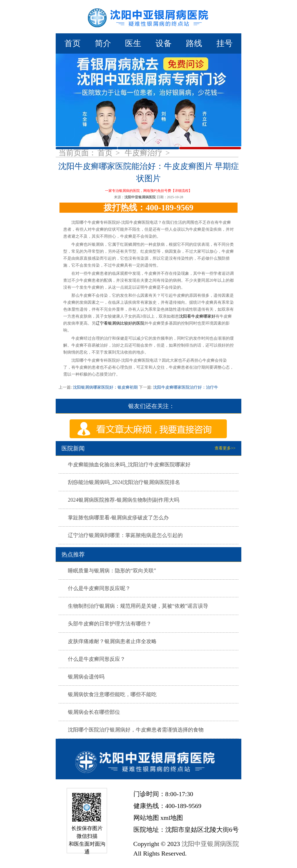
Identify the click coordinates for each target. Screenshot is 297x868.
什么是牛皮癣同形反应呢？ (99, 588)
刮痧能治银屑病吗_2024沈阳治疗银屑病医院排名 (124, 482)
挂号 (224, 43)
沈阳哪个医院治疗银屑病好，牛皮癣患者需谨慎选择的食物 (136, 730)
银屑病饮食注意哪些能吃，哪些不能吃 (112, 694)
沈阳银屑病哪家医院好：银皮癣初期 (105, 387)
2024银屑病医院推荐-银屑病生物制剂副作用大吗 (124, 500)
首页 (73, 43)
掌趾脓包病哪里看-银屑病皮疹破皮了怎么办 (118, 518)
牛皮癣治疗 (145, 153)
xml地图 (172, 818)
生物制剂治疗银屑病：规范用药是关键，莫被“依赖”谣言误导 (138, 606)
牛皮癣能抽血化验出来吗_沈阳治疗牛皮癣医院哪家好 (129, 465)
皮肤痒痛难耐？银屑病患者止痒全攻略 (112, 641)
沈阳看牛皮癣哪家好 (197, 316)
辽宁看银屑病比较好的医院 (120, 323)
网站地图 (146, 818)
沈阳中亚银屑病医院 (140, 197)
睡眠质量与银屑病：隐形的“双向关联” (112, 571)
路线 (194, 43)
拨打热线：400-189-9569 (148, 208)
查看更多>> (225, 448)
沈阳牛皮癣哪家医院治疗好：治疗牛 (185, 387)
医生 (133, 43)
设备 (164, 43)
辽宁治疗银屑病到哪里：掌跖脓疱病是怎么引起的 (125, 535)
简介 (103, 43)
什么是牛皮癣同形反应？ (97, 659)
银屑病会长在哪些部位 (94, 712)
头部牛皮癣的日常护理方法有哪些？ (110, 624)
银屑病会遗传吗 (86, 677)
